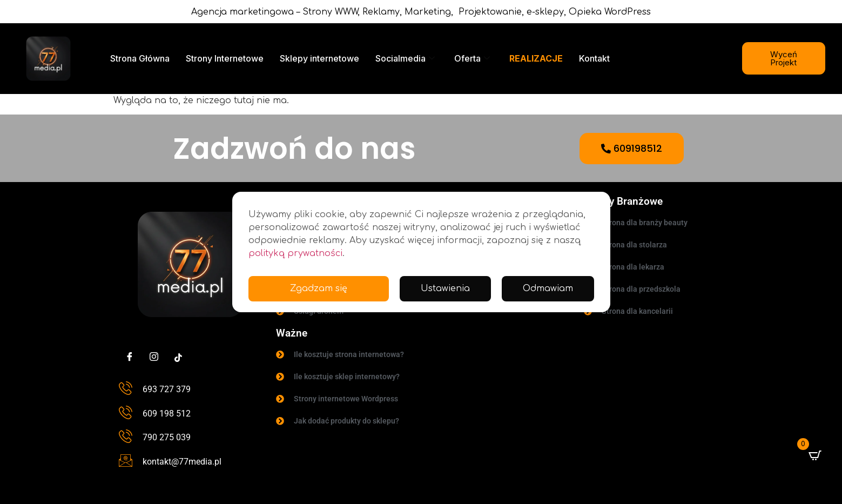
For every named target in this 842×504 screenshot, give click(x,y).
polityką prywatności (295, 253)
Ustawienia (445, 289)
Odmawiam (548, 289)
